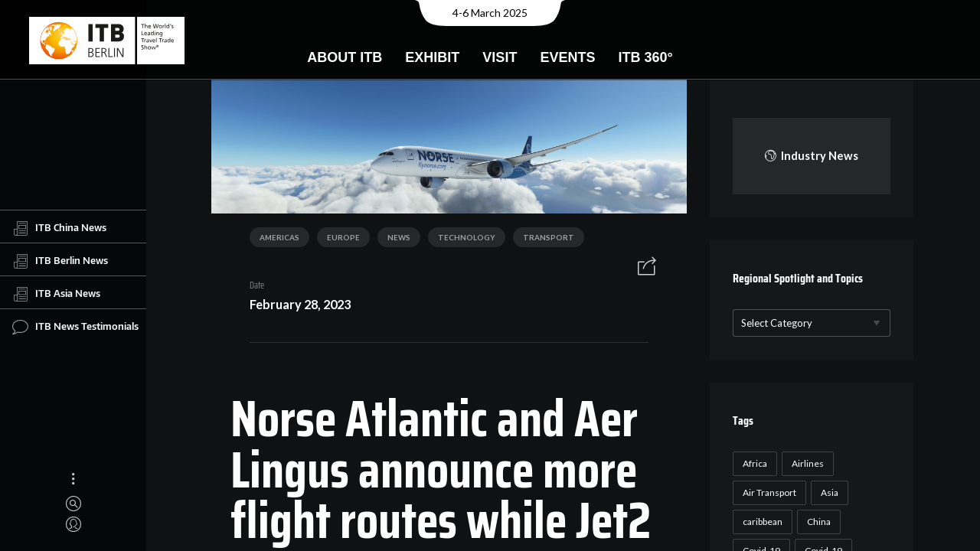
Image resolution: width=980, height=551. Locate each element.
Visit (500, 57)
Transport (549, 237)
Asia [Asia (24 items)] (830, 492)
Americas (279, 237)
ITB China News (59, 228)
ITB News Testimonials (75, 327)
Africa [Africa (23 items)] (755, 463)
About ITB (345, 57)
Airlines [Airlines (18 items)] (808, 463)
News (399, 237)
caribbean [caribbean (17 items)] (763, 522)
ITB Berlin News (60, 261)
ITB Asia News (56, 294)
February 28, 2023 (300, 304)
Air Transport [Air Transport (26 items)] (769, 492)
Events (567, 57)
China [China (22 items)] (819, 522)
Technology (467, 237)
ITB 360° (645, 57)
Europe (343, 237)
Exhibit (432, 57)
